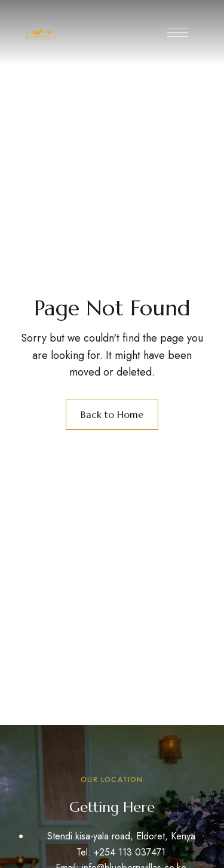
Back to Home (112, 414)
